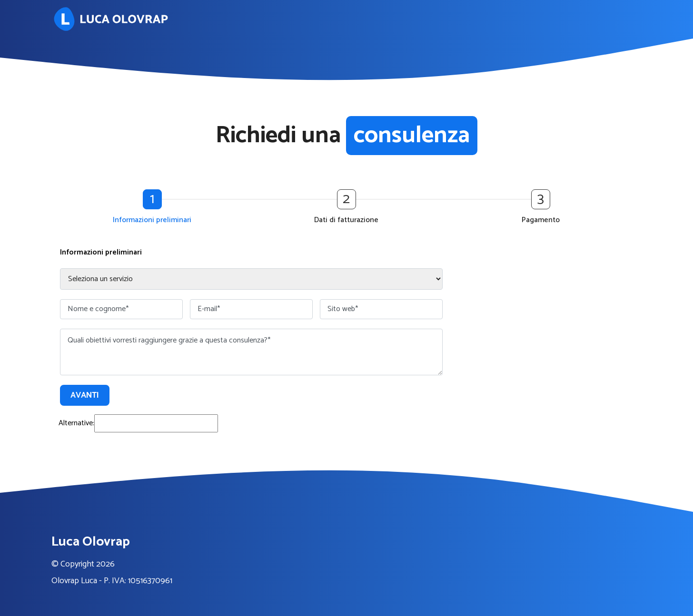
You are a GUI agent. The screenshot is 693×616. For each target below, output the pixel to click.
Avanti (85, 395)
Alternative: (76, 423)
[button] (154, 208)
